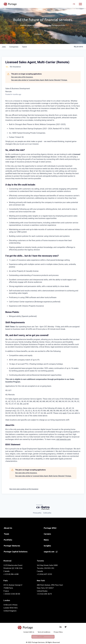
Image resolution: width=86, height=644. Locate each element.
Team (6, 534)
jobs (4, 47)
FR (74, 4)
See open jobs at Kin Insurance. (22, 77)
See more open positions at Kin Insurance (24, 489)
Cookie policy (47, 513)
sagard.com (51, 552)
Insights (47, 546)
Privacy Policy (58, 632)
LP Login (43, 637)
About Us (8, 528)
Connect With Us (29, 632)
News (46, 540)
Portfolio (8, 540)
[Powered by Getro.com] (43, 507)
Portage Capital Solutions (16, 552)
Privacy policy (37, 513)
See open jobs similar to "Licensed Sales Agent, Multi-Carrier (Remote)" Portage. (39, 80)
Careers (47, 534)
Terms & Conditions (44, 632)
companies (14, 47)
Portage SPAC (50, 528)
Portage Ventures (12, 546)
